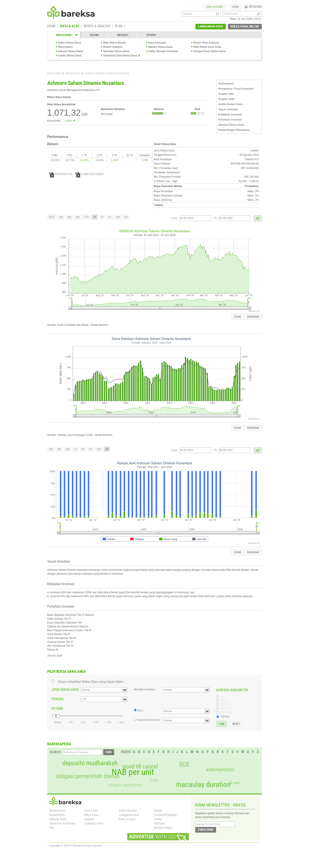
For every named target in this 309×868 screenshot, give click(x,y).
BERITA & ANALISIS (97, 26)
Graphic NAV (226, 94)
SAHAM (94, 35)
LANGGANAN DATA (211, 26)
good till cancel (140, 767)
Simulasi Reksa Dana (116, 51)
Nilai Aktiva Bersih (114, 43)
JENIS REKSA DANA (65, 690)
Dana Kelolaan (157, 43)
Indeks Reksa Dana (70, 56)
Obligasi (89, 819)
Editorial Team (58, 819)
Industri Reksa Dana (70, 51)
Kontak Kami (57, 815)
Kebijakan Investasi (230, 115)
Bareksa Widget (163, 828)
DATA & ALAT (70, 26)
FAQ (52, 828)
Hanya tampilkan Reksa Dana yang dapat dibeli (90, 682)
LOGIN (235, 7)
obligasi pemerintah (125, 785)
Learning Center (94, 823)
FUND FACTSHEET (90, 174)
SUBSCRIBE (206, 830)
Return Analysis (113, 47)
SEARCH (55, 752)
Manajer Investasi (145, 689)
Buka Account (127, 819)
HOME (51, 26)
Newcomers (65, 47)
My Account (253, 6)
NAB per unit (133, 772)
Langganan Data (129, 815)
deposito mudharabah (90, 763)
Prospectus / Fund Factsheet (236, 89)
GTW (154, 781)
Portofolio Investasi (230, 120)
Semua (225, 716)
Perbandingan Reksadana (234, 130)
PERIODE (58, 699)
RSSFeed (159, 823)
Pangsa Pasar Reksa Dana (209, 51)
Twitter (158, 819)
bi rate (235, 783)
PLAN (119, 26)
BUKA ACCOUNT (215, 7)
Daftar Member (128, 811)
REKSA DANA (64, 35)
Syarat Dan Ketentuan (62, 823)
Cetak (238, 317)
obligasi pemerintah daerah (88, 776)
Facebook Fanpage (165, 815)
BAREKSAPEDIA (59, 744)
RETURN (57, 709)
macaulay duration (203, 784)
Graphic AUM (226, 99)
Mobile (158, 811)
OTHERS (151, 35)
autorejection (220, 769)
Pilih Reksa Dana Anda (207, 47)
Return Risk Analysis (206, 43)
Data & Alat (54, 73)
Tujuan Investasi (228, 109)
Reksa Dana (72, 73)
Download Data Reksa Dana (120, 56)
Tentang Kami (58, 811)
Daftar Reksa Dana (70, 43)
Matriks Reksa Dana (160, 47)
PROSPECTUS (61, 174)
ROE (184, 765)
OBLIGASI (123, 35)
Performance (226, 84)
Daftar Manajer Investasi (163, 51)
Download (253, 317)
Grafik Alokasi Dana (230, 104)
